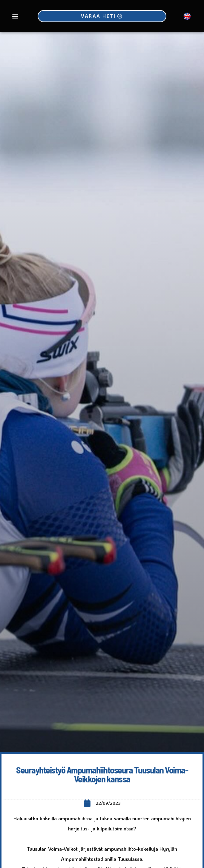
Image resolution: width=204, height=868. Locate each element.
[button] (15, 16)
